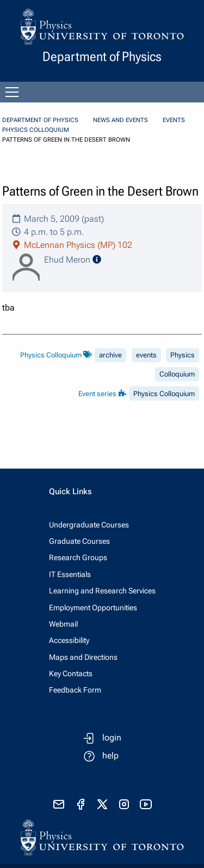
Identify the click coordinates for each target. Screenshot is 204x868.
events (146, 355)
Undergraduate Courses (89, 525)
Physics (183, 355)
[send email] (59, 804)
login (112, 738)
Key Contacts (71, 673)
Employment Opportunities (93, 608)
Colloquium (177, 374)
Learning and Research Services (102, 591)
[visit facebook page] (81, 804)
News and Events (120, 120)
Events (174, 120)
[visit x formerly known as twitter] (102, 804)
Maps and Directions (83, 657)
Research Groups (78, 557)
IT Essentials (70, 574)
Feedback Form (75, 690)
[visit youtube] (146, 804)
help (110, 755)
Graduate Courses (79, 541)
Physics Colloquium (36, 130)
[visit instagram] (124, 804)
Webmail (63, 624)
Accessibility (69, 640)
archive (110, 355)
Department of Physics (40, 120)
